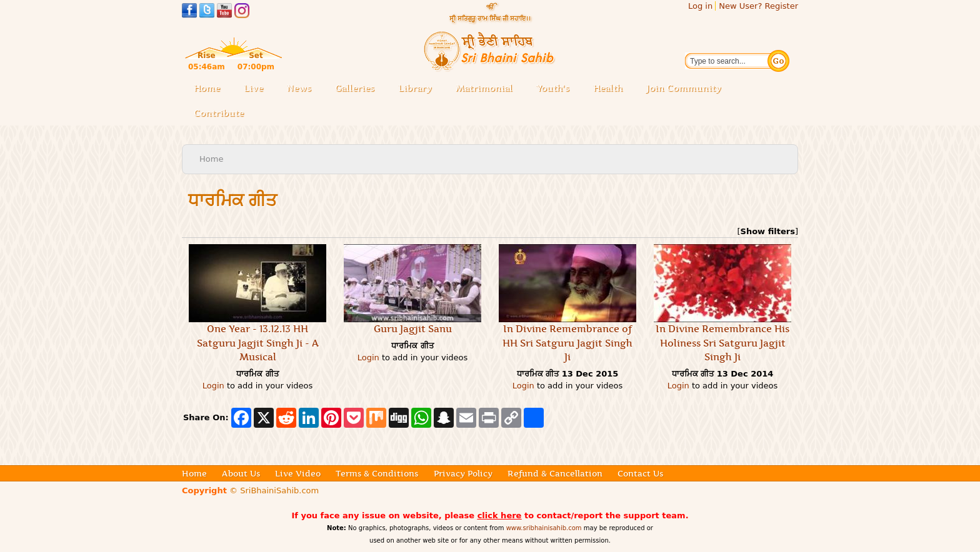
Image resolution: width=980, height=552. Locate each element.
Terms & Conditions (377, 473)
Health (608, 88)
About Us (241, 473)
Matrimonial (484, 88)
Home (207, 88)
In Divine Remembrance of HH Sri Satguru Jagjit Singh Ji (567, 343)
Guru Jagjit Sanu (413, 329)
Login (213, 386)
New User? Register (758, 6)
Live (257, 89)
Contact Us (640, 473)
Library (419, 89)
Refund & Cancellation (555, 473)
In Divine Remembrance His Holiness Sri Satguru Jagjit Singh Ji (722, 343)
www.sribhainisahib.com (544, 528)
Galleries (358, 89)
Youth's (553, 88)
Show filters (768, 231)
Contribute (222, 114)
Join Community (684, 88)
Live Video (298, 473)
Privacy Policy (463, 473)
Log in (700, 6)
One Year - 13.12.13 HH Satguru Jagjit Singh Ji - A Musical (258, 343)
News (299, 88)
